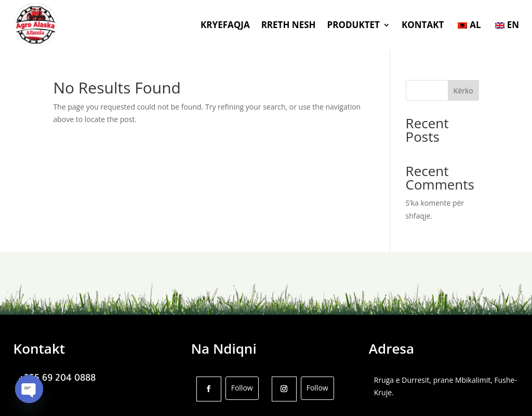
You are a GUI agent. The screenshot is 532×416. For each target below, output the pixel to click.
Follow (242, 388)
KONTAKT (423, 25)
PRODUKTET (354, 25)
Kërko (463, 91)
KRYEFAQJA (225, 25)
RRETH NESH (289, 25)
